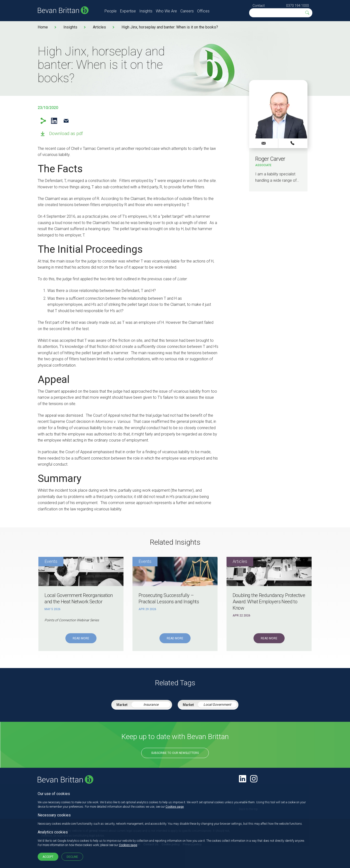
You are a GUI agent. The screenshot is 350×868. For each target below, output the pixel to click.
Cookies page (175, 807)
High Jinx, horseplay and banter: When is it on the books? (170, 27)
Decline (72, 857)
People (111, 11)
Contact (259, 6)
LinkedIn (54, 121)
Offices (203, 11)
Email (66, 121)
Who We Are (166, 11)
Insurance (151, 705)
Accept (48, 857)
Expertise (128, 11)
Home (43, 27)
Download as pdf (66, 133)
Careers (187, 11)
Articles (99, 27)
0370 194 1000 (297, 6)
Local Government (217, 705)
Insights (146, 11)
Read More (81, 638)
